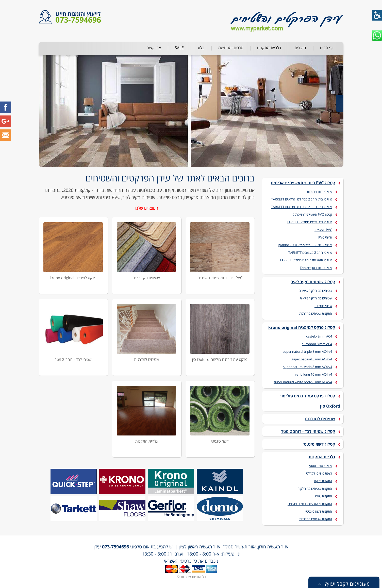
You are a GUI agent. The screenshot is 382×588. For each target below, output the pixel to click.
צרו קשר (154, 48)
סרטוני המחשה (231, 48)
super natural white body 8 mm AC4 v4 (303, 382)
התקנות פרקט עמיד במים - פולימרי (310, 504)
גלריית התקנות (269, 48)
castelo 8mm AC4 (319, 336)
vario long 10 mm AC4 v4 (313, 374)
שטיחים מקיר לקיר (146, 278)
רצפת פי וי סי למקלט (319, 473)
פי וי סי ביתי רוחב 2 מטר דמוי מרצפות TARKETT (302, 207)
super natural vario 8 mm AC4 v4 (308, 367)
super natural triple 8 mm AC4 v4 (307, 351)
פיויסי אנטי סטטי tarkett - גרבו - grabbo (305, 245)
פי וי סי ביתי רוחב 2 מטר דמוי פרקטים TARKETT (302, 199)
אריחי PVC (325, 237)
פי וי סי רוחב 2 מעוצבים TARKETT (310, 253)
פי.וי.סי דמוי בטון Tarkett (316, 268)
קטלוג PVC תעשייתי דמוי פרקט (312, 214)
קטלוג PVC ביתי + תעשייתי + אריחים (303, 183)
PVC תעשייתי (323, 230)
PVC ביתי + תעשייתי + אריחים (220, 278)
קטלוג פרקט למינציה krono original (302, 327)
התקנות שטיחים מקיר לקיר (315, 489)
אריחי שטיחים (323, 306)
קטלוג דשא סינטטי (319, 444)
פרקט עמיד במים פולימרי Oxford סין (220, 359)
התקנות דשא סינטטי (319, 511)
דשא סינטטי (220, 441)
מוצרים (300, 48)
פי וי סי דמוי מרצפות (319, 192)
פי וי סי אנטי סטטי (321, 466)
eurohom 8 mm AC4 (317, 344)
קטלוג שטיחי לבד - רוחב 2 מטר (308, 431)
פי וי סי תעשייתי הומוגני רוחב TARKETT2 (306, 260)
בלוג (201, 48)
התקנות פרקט (323, 481)
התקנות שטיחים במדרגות (316, 313)
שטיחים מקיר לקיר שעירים (315, 291)
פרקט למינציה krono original (73, 278)
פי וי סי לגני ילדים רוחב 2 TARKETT (309, 222)
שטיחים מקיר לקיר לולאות (316, 298)
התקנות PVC (323, 496)
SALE (179, 48)
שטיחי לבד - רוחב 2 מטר (73, 359)
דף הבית (327, 48)
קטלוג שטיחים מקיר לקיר (313, 282)
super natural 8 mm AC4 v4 (312, 359)
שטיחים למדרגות (147, 359)
